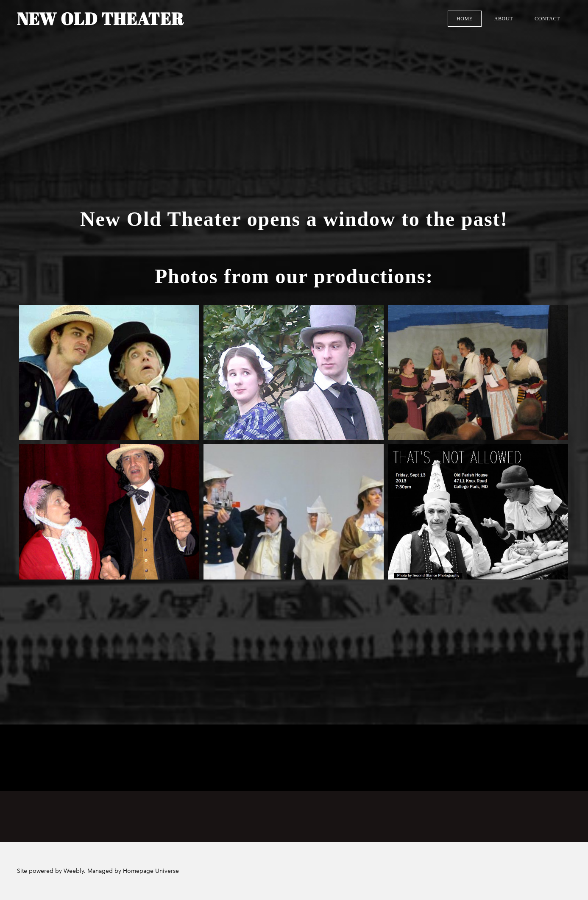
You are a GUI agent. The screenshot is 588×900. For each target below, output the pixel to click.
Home (465, 19)
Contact (547, 19)
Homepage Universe (151, 871)
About (504, 19)
